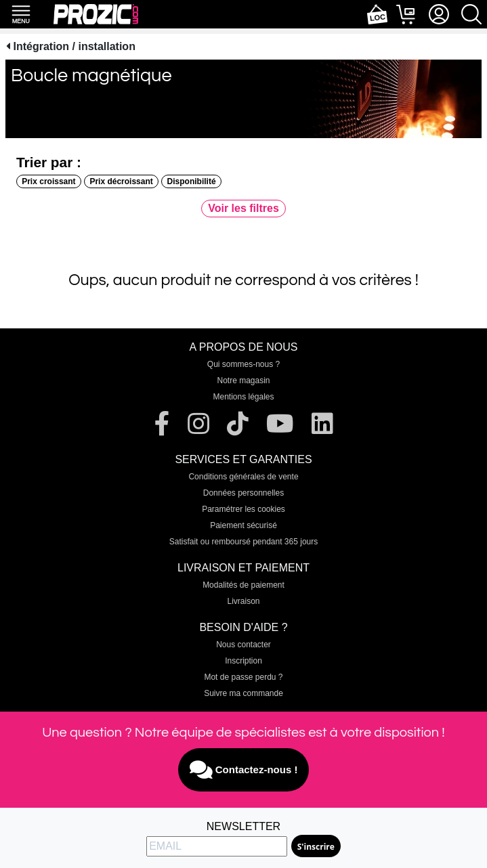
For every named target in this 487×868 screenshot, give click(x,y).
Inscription (243, 661)
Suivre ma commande (243, 693)
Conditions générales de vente (243, 477)
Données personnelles (243, 493)
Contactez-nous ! (244, 770)
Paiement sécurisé (243, 525)
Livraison (243, 601)
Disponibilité (192, 181)
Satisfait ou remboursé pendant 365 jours (243, 542)
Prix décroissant (121, 181)
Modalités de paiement (243, 585)
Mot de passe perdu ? (243, 677)
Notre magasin (243, 381)
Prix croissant (48, 181)
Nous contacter (243, 645)
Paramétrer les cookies (243, 509)
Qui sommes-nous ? (243, 364)
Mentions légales (243, 397)
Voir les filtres (243, 208)
